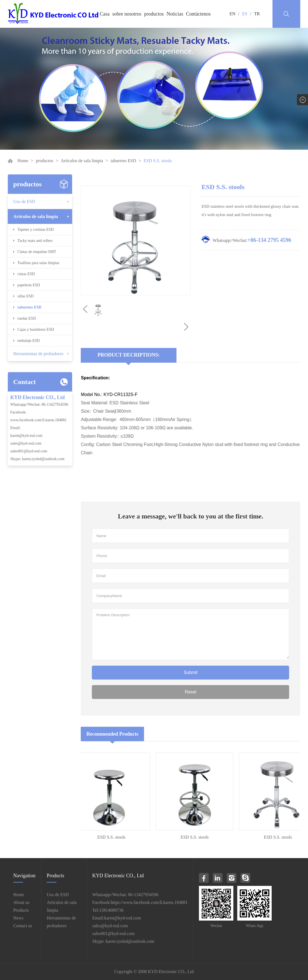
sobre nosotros (127, 14)
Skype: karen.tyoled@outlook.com (37, 459)
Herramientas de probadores (38, 354)
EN (232, 14)
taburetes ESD (123, 161)
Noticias (175, 14)
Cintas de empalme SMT (37, 252)
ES (245, 14)
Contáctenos (198, 14)
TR (257, 14)
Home (23, 161)
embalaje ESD (29, 341)
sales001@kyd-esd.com (29, 451)
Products (21, 910)
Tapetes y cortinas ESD (36, 230)
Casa (105, 14)
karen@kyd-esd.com (26, 436)
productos (154, 14)
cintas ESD (26, 274)
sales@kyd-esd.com (26, 443)
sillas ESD (26, 296)
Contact (25, 382)
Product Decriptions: (128, 355)
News (18, 918)
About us (21, 902)
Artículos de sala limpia (82, 161)
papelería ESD (29, 285)
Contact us (23, 926)
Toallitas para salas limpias (38, 263)
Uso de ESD (24, 201)
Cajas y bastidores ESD (36, 329)
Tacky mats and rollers (35, 241)
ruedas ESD (27, 318)
